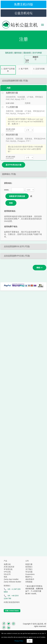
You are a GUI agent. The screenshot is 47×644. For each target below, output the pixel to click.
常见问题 (29, 572)
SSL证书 (7, 574)
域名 (6, 577)
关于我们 (29, 569)
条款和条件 (30, 579)
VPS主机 (7, 572)
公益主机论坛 (24, 13)
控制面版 (29, 582)
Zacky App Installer (11, 579)
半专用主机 (8, 569)
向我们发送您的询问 (12, 602)
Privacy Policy (19, 641)
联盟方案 (29, 564)
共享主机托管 (9, 567)
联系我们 (29, 567)
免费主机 (7, 564)
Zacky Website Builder (12, 582)
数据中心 (29, 577)
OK (30, 641)
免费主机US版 (23, 4)
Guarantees (30, 574)
